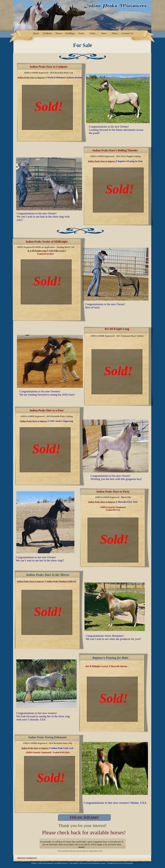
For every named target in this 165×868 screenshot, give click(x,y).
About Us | (22, 858)
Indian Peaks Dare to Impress (35, 748)
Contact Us (32, 858)
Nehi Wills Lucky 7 (58, 251)
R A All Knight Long (37, 251)
